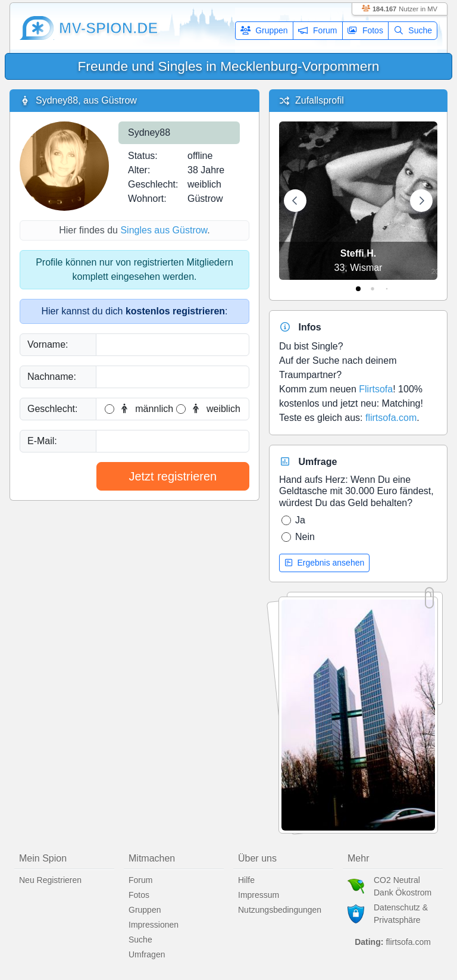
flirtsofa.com (391, 418)
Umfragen (147, 954)
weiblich (215, 409)
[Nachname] (173, 377)
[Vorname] (173, 345)
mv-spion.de (108, 28)
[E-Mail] (173, 441)
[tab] (358, 289)
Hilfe (246, 880)
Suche (413, 30)
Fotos (365, 30)
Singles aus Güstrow (164, 230)
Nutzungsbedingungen (280, 910)
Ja (300, 520)
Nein (305, 537)
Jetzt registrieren (173, 476)
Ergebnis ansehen (324, 563)
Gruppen (264, 30)
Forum (318, 30)
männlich (146, 409)
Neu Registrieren (50, 880)
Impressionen (154, 925)
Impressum (259, 895)
